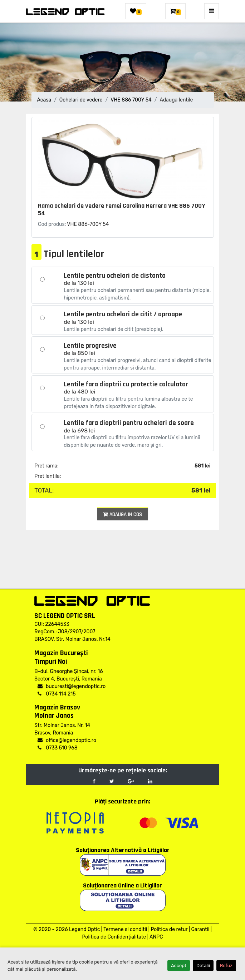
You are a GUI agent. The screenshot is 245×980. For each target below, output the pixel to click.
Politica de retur (169, 929)
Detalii (203, 966)
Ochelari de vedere (81, 100)
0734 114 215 (57, 694)
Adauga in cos (122, 514)
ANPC (156, 937)
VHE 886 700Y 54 (131, 100)
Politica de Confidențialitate (114, 937)
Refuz (226, 966)
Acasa (44, 100)
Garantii (200, 929)
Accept (179, 966)
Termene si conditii (125, 929)
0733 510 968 (57, 748)
